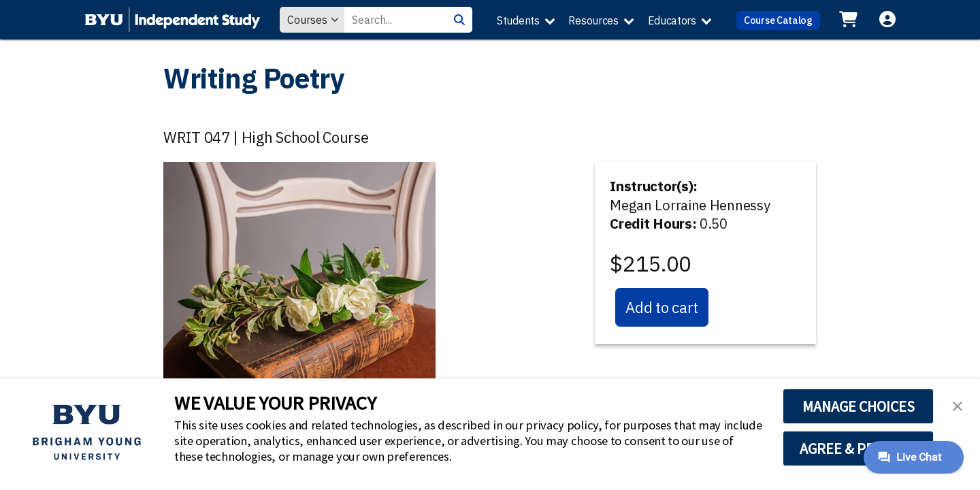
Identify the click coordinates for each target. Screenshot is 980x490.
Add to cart (662, 307)
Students (518, 20)
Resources (593, 20)
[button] (958, 405)
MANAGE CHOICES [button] (859, 406)
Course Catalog (778, 20)
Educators (672, 20)
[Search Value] (395, 20)
